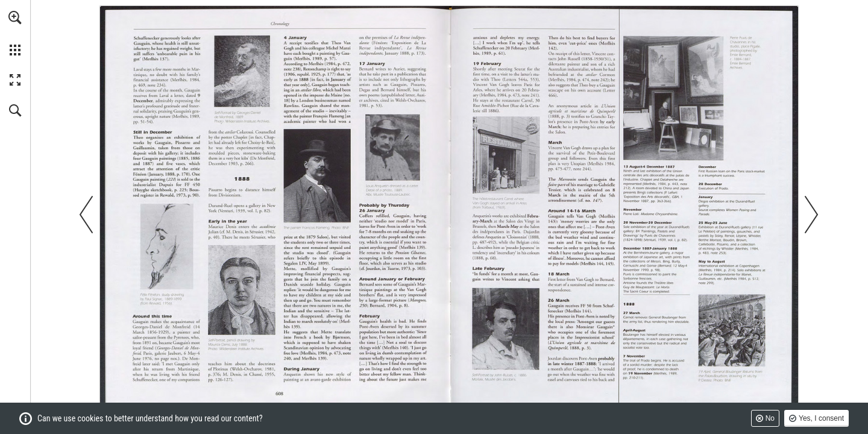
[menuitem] (15, 33)
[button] (15, 17)
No (770, 418)
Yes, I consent (821, 418)
